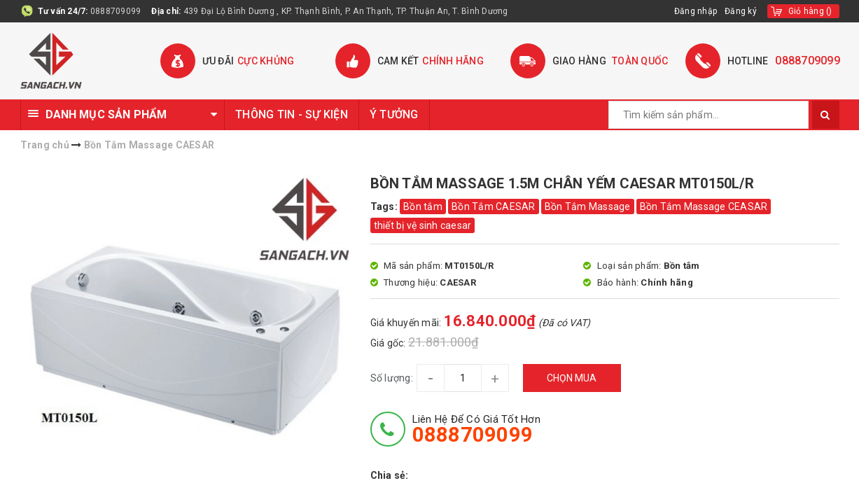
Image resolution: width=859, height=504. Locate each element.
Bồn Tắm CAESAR (494, 206)
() (810, 11)
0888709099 (116, 11)
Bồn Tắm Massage (588, 206)
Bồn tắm (423, 206)
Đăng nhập (696, 11)
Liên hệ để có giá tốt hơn (476, 429)
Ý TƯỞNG (394, 114)
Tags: (385, 206)
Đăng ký (741, 11)
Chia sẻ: (390, 475)
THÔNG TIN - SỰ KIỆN (292, 114)
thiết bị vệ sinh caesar (423, 225)
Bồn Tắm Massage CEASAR (704, 206)
